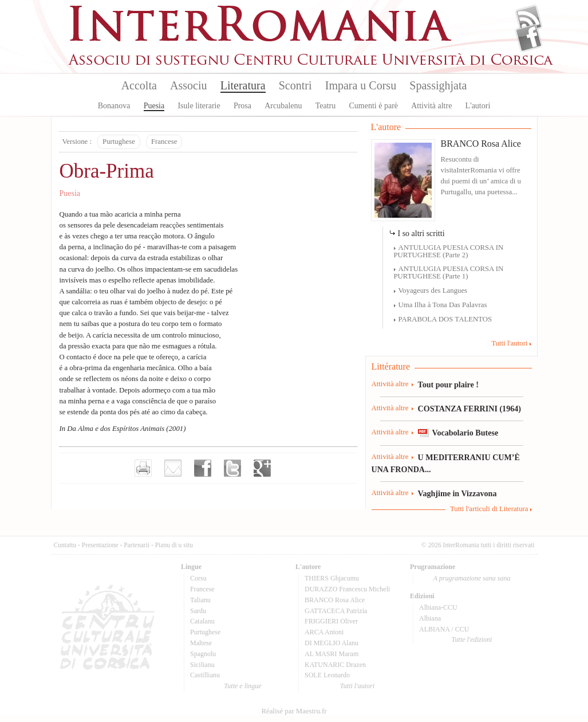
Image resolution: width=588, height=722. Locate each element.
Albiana (430, 618)
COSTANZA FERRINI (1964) (469, 409)
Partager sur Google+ (262, 468)
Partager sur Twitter (232, 468)
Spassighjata (438, 85)
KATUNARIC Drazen (335, 665)
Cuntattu (65, 545)
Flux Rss (529, 19)
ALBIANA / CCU (444, 629)
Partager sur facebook (203, 468)
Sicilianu (202, 665)
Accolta (139, 85)
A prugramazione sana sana (472, 578)
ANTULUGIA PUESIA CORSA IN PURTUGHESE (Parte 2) (449, 251)
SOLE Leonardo (327, 675)
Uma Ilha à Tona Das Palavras (443, 305)
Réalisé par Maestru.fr (294, 711)
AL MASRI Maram (332, 654)
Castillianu (205, 675)
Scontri (295, 85)
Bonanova (114, 106)
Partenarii (137, 545)
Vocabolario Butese (465, 433)
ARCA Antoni (324, 632)
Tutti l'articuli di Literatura (489, 509)
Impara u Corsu (361, 85)
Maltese (201, 643)
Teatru (326, 106)
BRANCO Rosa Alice (481, 144)
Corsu (198, 578)
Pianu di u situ (174, 545)
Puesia (154, 106)
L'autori (478, 106)
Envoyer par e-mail (173, 468)
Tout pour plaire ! (449, 384)
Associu (188, 85)
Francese (164, 142)
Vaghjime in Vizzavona (457, 493)
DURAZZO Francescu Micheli (347, 589)
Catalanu (202, 621)
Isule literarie (199, 106)
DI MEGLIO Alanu (332, 643)
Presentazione (100, 545)
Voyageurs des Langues (433, 291)
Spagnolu (203, 654)
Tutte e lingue (242, 686)
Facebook (529, 38)
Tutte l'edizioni (472, 639)
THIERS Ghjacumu (332, 578)
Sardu (198, 611)
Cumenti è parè (373, 106)
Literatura (243, 85)
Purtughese (119, 142)
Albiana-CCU (438, 607)
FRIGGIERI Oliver (331, 621)
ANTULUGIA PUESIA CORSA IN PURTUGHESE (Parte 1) (449, 272)
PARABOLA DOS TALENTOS (445, 319)
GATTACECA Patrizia (336, 611)
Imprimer (143, 468)
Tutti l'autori (509, 343)
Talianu (200, 600)
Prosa (242, 106)
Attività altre (431, 106)
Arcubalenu (283, 106)
